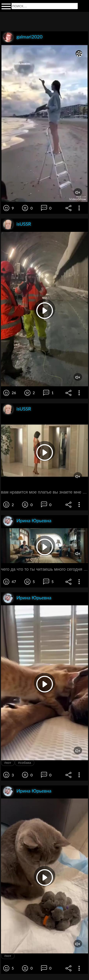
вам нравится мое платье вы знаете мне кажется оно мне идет (44, 492)
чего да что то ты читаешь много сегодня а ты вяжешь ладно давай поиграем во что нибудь (44, 569)
